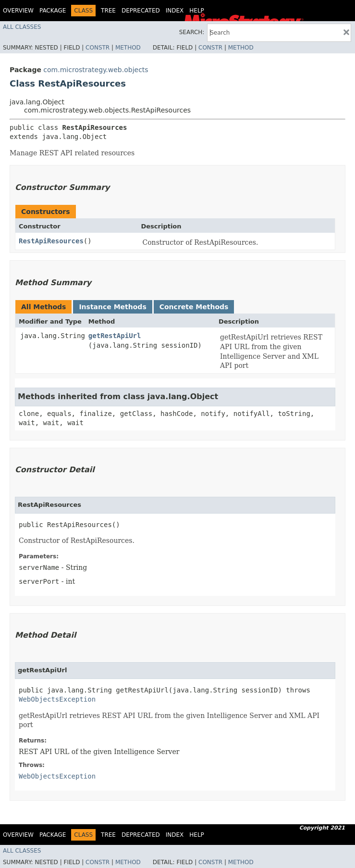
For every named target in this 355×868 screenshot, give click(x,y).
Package (53, 11)
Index (175, 11)
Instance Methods (112, 307)
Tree (108, 11)
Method (128, 48)
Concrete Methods (194, 307)
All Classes (22, 27)
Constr (98, 48)
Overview (18, 11)
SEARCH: (192, 32)
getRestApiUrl (115, 336)
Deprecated (141, 11)
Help (197, 11)
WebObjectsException (57, 699)
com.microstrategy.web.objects (96, 70)
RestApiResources (51, 241)
